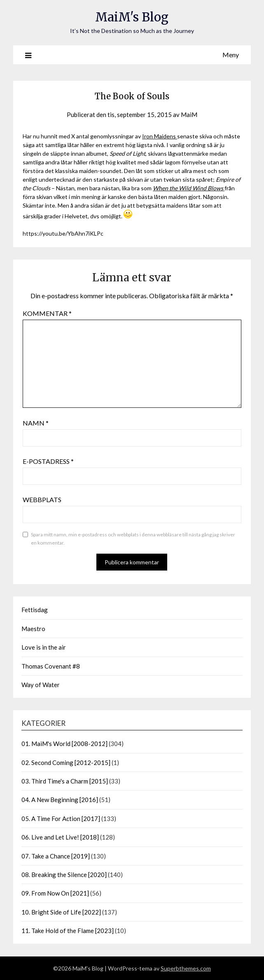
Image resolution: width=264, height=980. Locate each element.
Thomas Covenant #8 (51, 666)
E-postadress (48, 461)
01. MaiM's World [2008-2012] (64, 744)
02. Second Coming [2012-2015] (66, 762)
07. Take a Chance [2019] (56, 856)
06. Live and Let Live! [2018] (60, 837)
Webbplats (42, 499)
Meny (231, 55)
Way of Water (41, 685)
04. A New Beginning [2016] (60, 800)
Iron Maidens (160, 136)
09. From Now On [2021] (55, 893)
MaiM (189, 115)
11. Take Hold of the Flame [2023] (68, 931)
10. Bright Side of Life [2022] (61, 912)
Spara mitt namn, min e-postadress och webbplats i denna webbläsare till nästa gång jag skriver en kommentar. (133, 539)
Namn (36, 423)
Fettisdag (35, 610)
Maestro (33, 629)
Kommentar (47, 313)
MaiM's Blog (132, 17)
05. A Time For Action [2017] (61, 819)
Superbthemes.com (186, 968)
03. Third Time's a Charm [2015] (65, 781)
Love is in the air (44, 647)
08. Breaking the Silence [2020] (64, 875)
